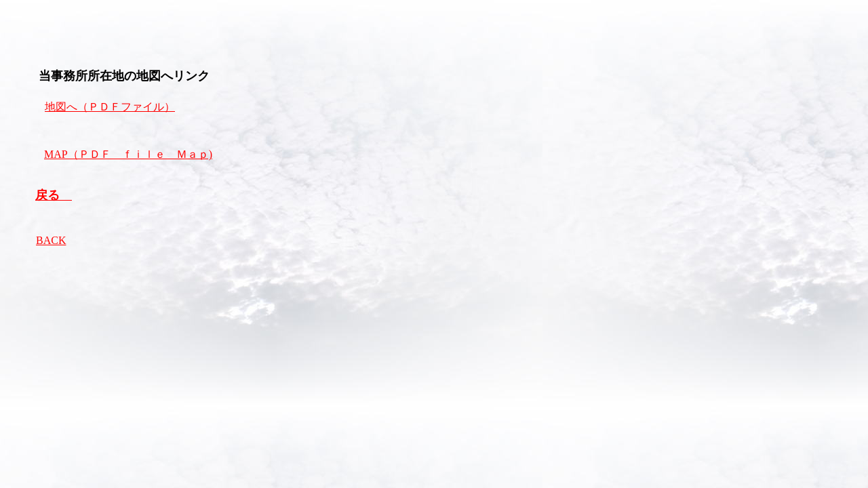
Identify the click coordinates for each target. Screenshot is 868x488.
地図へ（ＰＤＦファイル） (110, 107)
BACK (51, 240)
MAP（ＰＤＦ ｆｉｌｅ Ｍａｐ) (128, 154)
